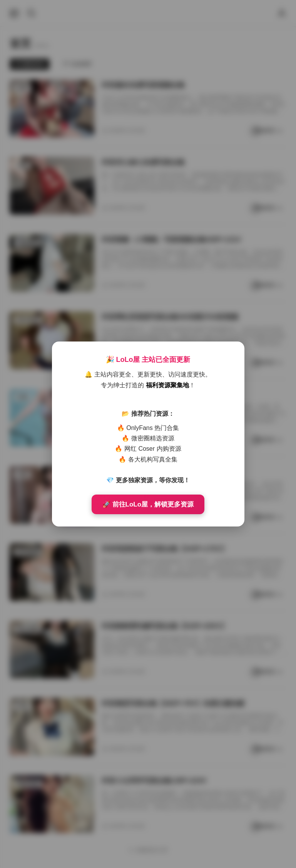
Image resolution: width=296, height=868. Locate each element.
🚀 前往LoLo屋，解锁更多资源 (148, 504)
